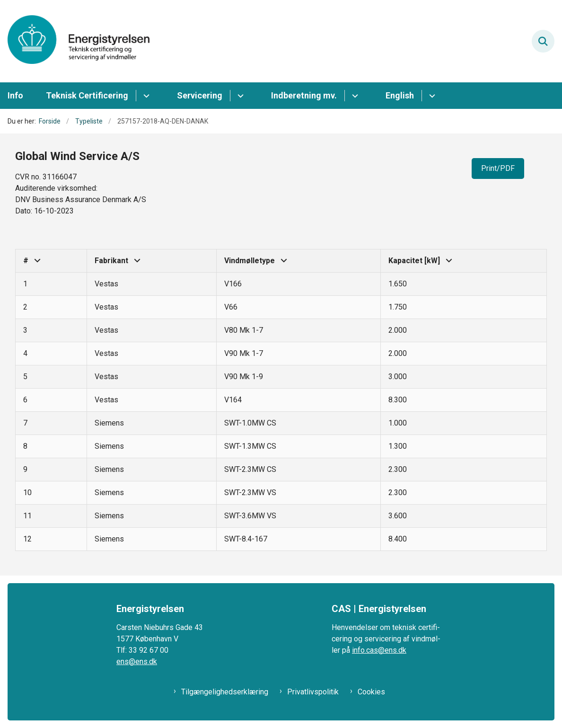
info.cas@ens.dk (379, 650)
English (400, 95)
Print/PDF (498, 168)
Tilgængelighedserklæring (225, 692)
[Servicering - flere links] (239, 96)
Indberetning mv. (304, 95)
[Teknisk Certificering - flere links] (145, 96)
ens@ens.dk (137, 661)
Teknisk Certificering (87, 95)
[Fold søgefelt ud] (543, 41)
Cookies (371, 692)
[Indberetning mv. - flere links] (354, 96)
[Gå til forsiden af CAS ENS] (75, 41)
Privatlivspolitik (313, 692)
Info (15, 95)
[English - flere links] (431, 96)
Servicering (200, 95)
